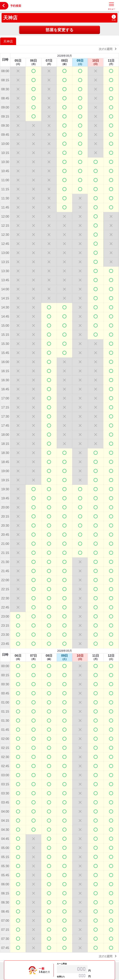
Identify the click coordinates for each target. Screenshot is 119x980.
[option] (9, 41)
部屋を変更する (59, 30)
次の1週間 (108, 49)
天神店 (10, 18)
